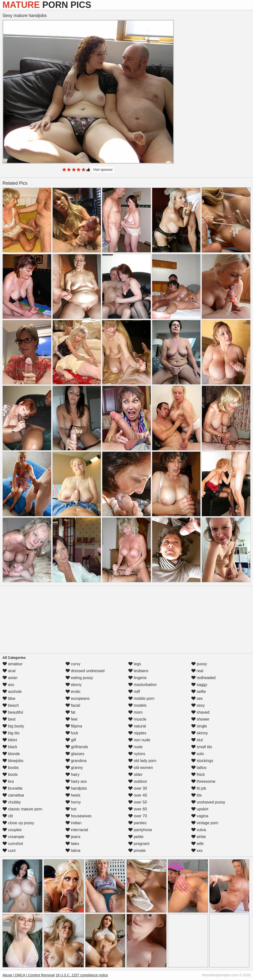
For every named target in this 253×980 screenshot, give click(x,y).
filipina (74, 726)
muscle (137, 719)
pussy (199, 664)
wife (198, 844)
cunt (9, 851)
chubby (12, 802)
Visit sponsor (103, 170)
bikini (10, 740)
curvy (73, 664)
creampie (13, 837)
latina (73, 851)
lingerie (137, 678)
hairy (73, 774)
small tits (202, 747)
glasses (75, 754)
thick (198, 774)
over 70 (138, 816)
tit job (199, 788)
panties (137, 823)
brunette (12, 788)
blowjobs (13, 761)
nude (135, 747)
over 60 (138, 809)
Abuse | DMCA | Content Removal (29, 975)
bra (8, 781)
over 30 (138, 788)
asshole (12, 692)
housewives (79, 816)
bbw (9, 698)
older (135, 774)
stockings (202, 761)
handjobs (76, 788)
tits (197, 795)
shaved (200, 712)
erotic (73, 692)
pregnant (139, 844)
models (137, 705)
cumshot (13, 844)
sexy (198, 705)
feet (72, 719)
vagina (200, 816)
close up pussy (18, 823)
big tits (11, 733)
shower (200, 719)
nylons (137, 754)
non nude (139, 740)
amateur (12, 664)
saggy (199, 685)
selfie (199, 692)
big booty (13, 726)
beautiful (13, 712)
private (137, 851)
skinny (200, 733)
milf (134, 692)
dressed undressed (85, 671)
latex (72, 844)
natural (137, 726)
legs (135, 664)
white (199, 837)
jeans (73, 837)
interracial (77, 830)
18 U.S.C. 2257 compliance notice (82, 975)
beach (11, 705)
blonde (11, 754)
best (9, 719)
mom (135, 712)
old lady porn (142, 761)
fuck (72, 733)
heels (73, 795)
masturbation (142, 685)
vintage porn (205, 823)
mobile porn (141, 698)
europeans (78, 698)
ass (8, 685)
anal (9, 671)
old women (141, 768)
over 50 (138, 802)
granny (74, 768)
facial (73, 705)
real (197, 671)
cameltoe (13, 795)
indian (74, 823)
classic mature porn (22, 809)
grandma (76, 761)
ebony (74, 685)
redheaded (203, 678)
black (10, 747)
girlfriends (77, 747)
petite (136, 837)
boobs (11, 768)
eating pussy (79, 678)
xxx (197, 851)
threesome (203, 781)
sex (197, 698)
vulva (199, 830)
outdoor (138, 781)
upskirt (200, 809)
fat (70, 712)
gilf (71, 740)
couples (12, 830)
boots (10, 774)
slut (197, 740)
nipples (137, 733)
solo (198, 754)
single (199, 726)
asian (10, 678)
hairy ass (76, 781)
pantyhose (140, 830)
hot (71, 809)
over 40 (138, 795)
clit (8, 816)
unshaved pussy (208, 802)
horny (73, 802)
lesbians (138, 671)
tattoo (199, 768)
